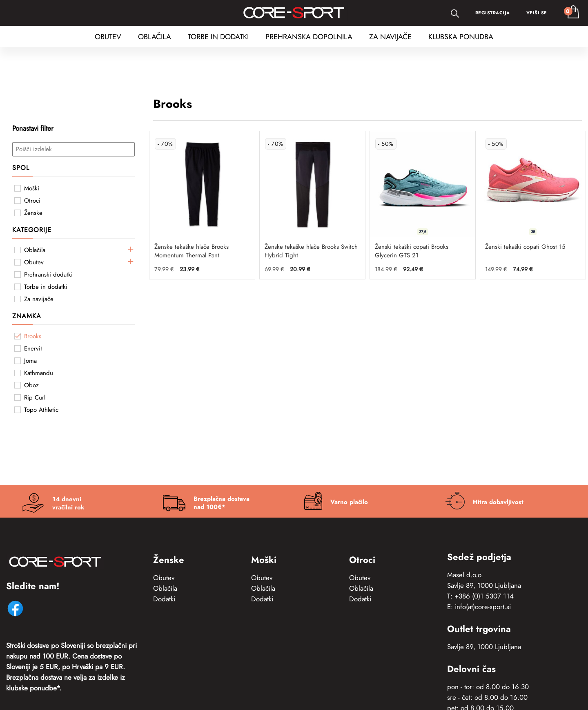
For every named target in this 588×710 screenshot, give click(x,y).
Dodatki (164, 599)
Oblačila (165, 588)
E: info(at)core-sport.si (479, 607)
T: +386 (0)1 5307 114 (480, 596)
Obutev (164, 578)
